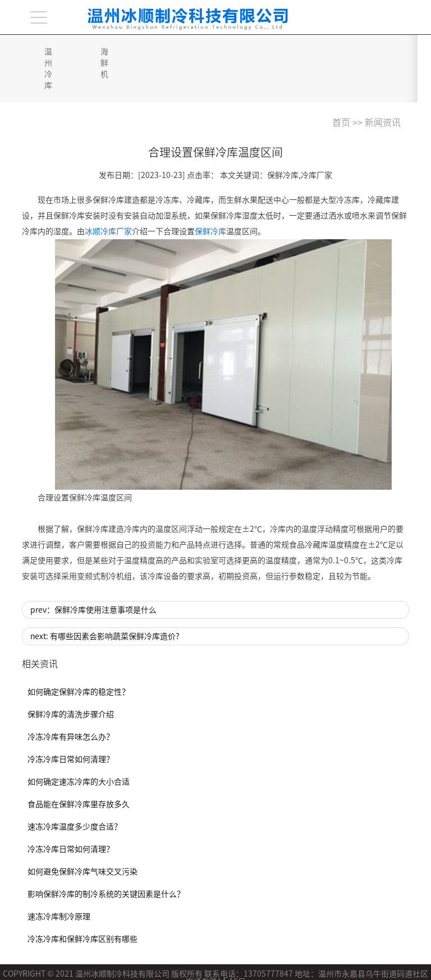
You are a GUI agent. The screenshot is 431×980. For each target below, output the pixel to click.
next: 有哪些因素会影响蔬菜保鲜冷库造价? (105, 603)
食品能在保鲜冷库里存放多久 (79, 771)
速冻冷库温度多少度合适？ (75, 793)
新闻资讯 (383, 89)
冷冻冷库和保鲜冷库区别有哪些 (82, 905)
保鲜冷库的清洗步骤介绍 (71, 681)
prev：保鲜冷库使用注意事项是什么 (93, 576)
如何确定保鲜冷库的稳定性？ (79, 658)
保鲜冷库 (210, 198)
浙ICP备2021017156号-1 (110, 963)
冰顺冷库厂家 (108, 198)
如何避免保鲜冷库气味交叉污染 (82, 838)
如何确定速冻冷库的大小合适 (79, 748)
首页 (341, 89)
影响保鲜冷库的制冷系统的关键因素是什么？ (106, 860)
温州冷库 (60, 52)
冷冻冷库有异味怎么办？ (71, 703)
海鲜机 (132, 52)
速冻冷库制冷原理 (59, 883)
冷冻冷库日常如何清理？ (71, 726)
